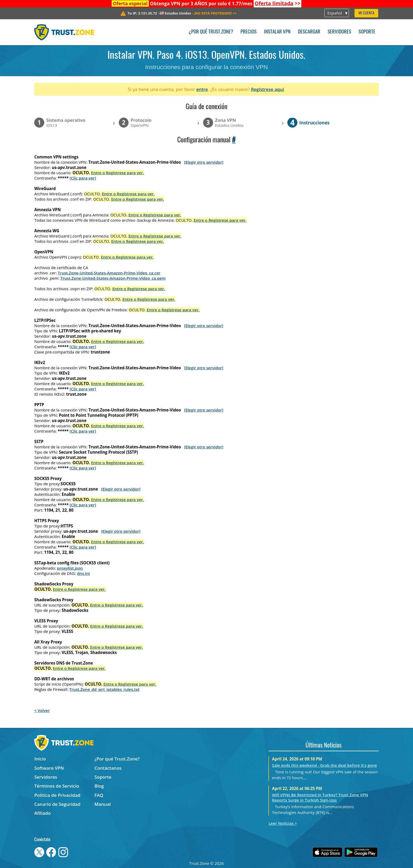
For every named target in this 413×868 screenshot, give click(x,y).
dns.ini (83, 573)
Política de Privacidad (57, 795)
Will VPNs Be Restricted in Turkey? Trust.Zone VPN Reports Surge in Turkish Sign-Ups (320, 797)
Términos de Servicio (57, 786)
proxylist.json (70, 568)
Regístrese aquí (267, 89)
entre (202, 89)
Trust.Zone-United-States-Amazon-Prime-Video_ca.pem (113, 278)
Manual (103, 804)
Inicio (40, 759)
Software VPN (49, 768)
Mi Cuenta (366, 13)
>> (278, 3)
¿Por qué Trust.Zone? (211, 32)
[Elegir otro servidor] (204, 162)
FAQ (99, 795)
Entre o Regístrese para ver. (118, 173)
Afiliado (42, 813)
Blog (99, 786)
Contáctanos (108, 768)
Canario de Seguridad (57, 804)
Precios (249, 32)
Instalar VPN (277, 32)
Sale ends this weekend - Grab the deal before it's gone (325, 765)
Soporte (367, 32)
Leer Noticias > (283, 823)
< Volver (42, 710)
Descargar (309, 32)
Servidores (339, 32)
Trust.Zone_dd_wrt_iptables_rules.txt (104, 689)
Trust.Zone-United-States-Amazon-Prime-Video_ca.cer (109, 273)
